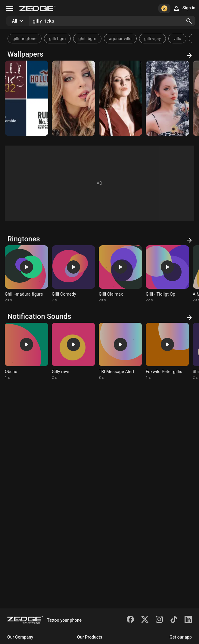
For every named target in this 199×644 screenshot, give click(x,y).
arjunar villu (120, 39)
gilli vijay (152, 39)
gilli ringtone (25, 39)
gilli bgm (57, 39)
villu (177, 39)
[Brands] (26, 98)
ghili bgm (87, 39)
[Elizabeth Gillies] (73, 98)
